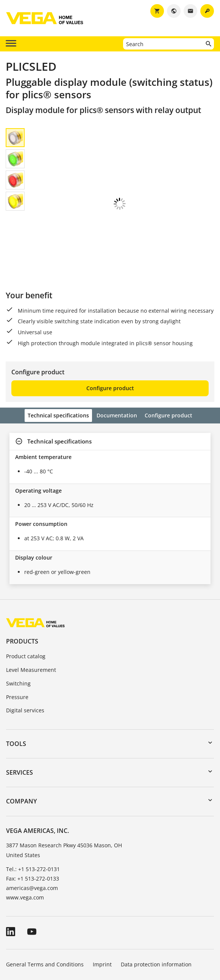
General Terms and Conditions (45, 913)
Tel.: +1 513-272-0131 (33, 818)
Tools (16, 693)
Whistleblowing (26, 934)
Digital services (25, 659)
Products (22, 590)
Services (20, 721)
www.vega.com (25, 846)
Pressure (17, 646)
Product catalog (26, 605)
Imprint (102, 913)
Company (21, 750)
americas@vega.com (32, 837)
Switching (18, 632)
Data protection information (156, 913)
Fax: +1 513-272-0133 (33, 827)
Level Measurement (31, 619)
